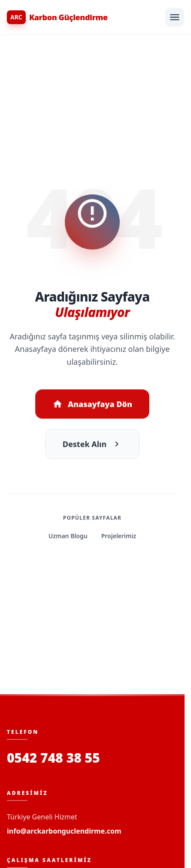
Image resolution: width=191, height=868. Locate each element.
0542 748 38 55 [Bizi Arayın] (53, 758)
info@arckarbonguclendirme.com (64, 831)
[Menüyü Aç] (175, 17)
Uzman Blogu (68, 537)
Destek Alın (92, 445)
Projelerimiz (119, 537)
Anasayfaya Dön (92, 405)
